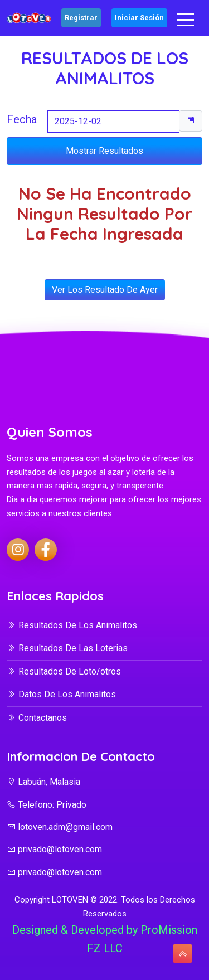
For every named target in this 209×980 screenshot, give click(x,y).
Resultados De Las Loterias (67, 648)
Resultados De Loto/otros (64, 671)
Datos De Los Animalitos (61, 694)
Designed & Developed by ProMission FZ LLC (105, 939)
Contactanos (37, 718)
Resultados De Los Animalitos (72, 625)
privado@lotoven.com (54, 849)
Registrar (81, 18)
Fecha (22, 119)
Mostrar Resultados (104, 151)
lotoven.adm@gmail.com (60, 827)
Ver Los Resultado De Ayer (105, 290)
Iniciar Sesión (139, 18)
